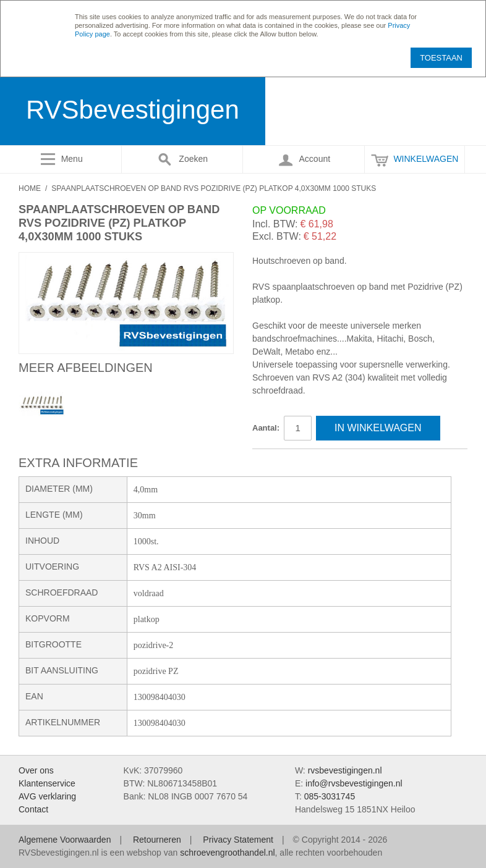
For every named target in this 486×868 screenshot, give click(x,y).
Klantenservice (47, 783)
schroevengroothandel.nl (227, 853)
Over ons (36, 770)
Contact (33, 809)
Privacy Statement (238, 840)
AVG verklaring (47, 796)
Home (30, 188)
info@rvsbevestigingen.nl (354, 783)
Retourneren (157, 840)
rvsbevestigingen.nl (345, 770)
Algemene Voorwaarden (65, 840)
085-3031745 (330, 796)
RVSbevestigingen (133, 110)
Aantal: (266, 428)
